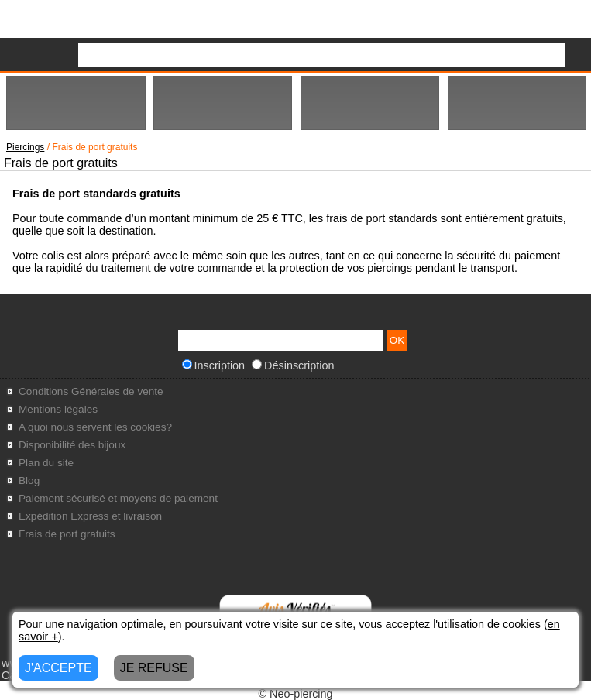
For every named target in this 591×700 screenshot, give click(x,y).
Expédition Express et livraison (90, 516)
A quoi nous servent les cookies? (95, 427)
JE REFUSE (154, 668)
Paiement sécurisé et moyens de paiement (118, 498)
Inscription (214, 365)
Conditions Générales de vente (91, 391)
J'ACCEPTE (58, 668)
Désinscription (293, 365)
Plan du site (46, 463)
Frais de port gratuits (67, 534)
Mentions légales (58, 409)
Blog (29, 480)
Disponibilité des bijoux (72, 445)
